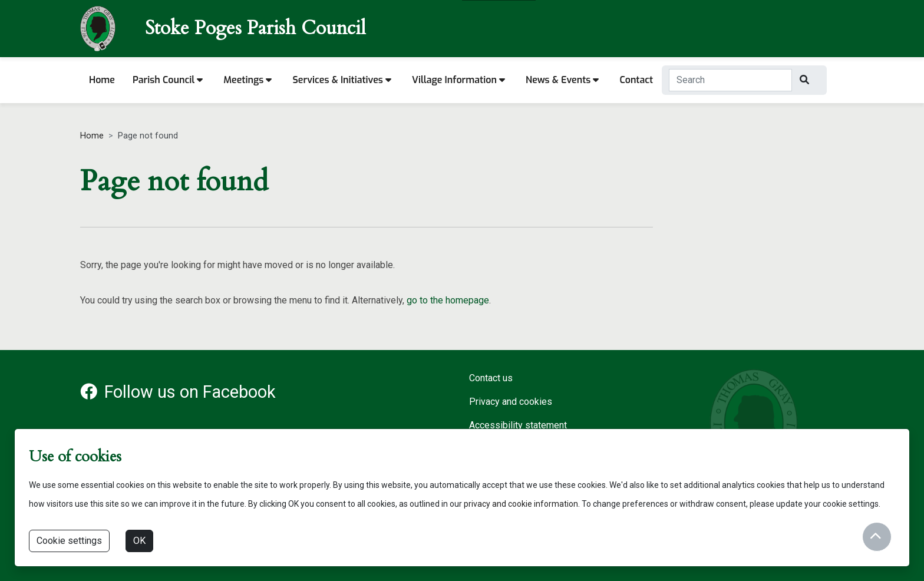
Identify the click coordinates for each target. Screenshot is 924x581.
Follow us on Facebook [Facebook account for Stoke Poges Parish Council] (178, 392)
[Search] (806, 80)
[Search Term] (730, 80)
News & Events (562, 80)
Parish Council (168, 80)
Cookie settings (69, 541)
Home (102, 80)
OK (139, 541)
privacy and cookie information (521, 504)
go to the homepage (448, 300)
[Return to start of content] (877, 537)
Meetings (247, 80)
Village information (458, 80)
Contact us (491, 378)
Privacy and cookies (511, 402)
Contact (636, 80)
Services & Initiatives (342, 80)
